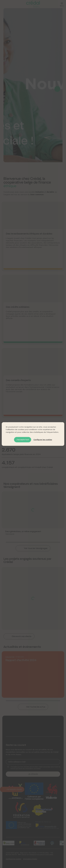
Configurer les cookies (43, 440)
